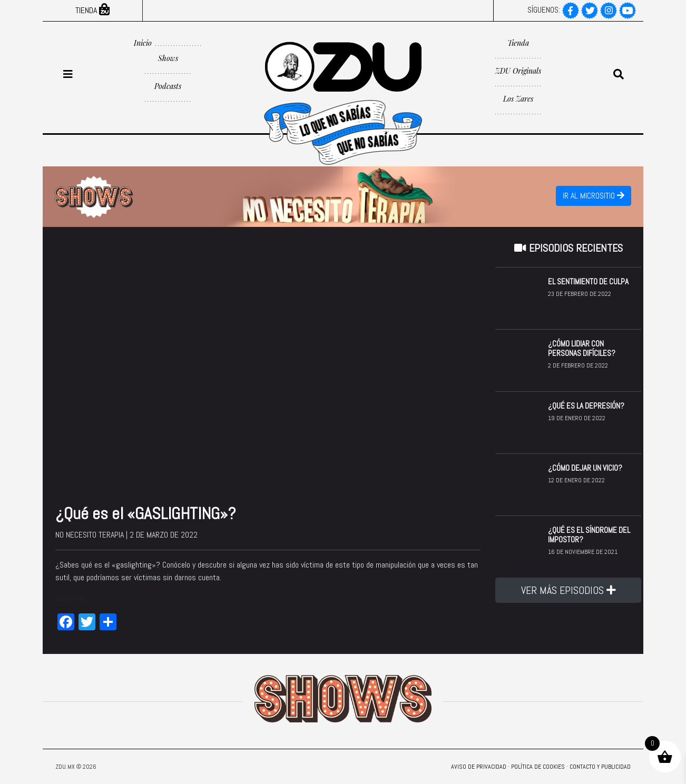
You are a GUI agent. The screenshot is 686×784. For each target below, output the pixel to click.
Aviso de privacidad (479, 767)
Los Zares (518, 99)
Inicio (143, 43)
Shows (168, 58)
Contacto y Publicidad (600, 767)
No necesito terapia (90, 535)
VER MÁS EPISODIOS (569, 590)
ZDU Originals (518, 71)
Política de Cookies (538, 767)
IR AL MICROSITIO (594, 196)
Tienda (92, 10)
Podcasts (168, 86)
